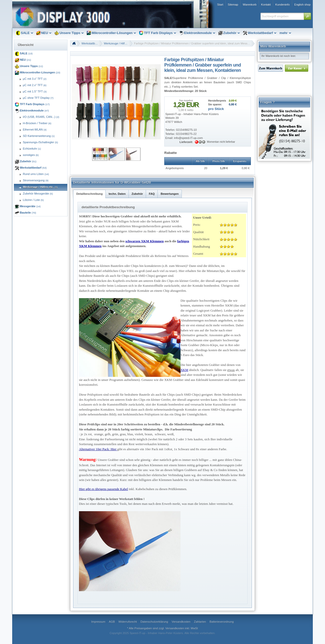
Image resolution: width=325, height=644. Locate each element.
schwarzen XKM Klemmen (145, 241)
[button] (307, 16)
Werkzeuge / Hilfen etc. (118, 43)
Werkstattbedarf (92, 43)
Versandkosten (175, 628)
